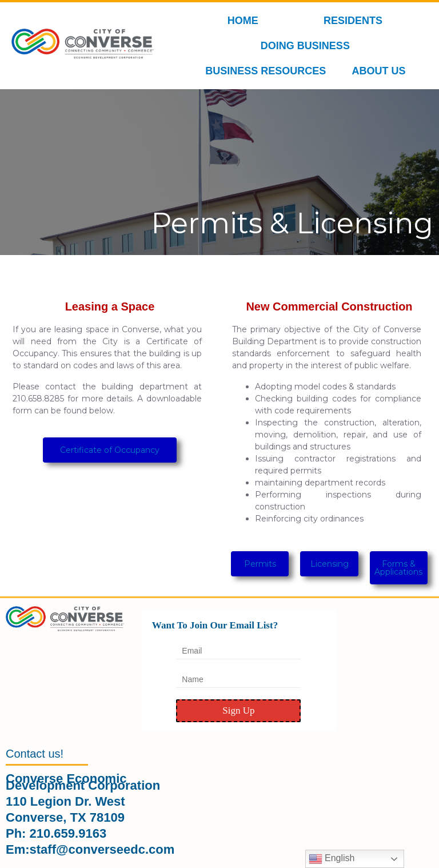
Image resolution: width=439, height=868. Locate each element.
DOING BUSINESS (308, 46)
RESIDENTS (356, 21)
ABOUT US (381, 71)
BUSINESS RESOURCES (268, 71)
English (332, 859)
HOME (243, 21)
